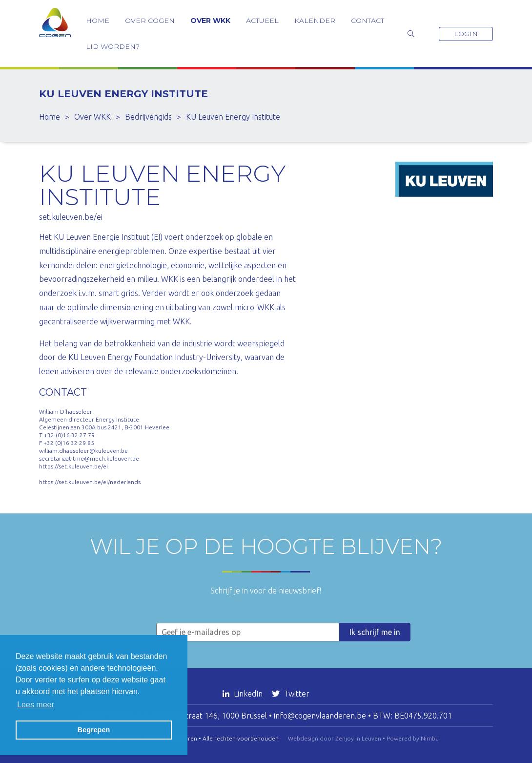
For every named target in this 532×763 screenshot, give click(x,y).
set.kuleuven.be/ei (71, 217)
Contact (368, 21)
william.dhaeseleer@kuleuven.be (83, 451)
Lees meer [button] (36, 705)
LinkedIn (244, 694)
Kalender (315, 21)
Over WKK (210, 21)
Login (466, 34)
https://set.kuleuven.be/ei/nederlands (90, 482)
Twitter (291, 694)
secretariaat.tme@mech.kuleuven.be (89, 458)
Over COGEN (150, 21)
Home (98, 21)
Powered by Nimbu (413, 738)
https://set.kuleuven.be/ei (73, 466)
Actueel (262, 21)
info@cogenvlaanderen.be (320, 716)
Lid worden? (113, 46)
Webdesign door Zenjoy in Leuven (335, 738)
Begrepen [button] (94, 730)
